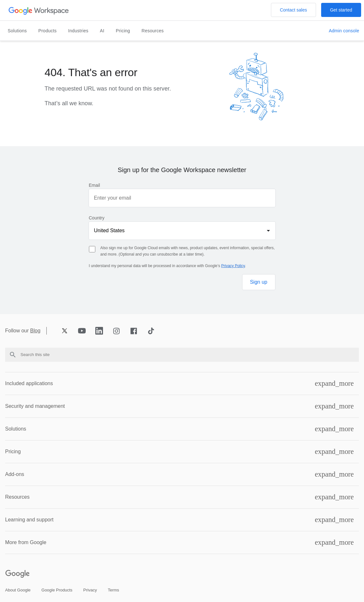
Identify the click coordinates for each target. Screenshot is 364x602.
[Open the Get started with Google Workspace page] (341, 10)
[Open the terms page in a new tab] (113, 590)
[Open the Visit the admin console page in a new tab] (344, 31)
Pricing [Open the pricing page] (123, 31)
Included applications (29, 383)
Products (47, 31)
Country (97, 218)
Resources (153, 31)
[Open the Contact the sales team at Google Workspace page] (293, 10)
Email (95, 185)
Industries (78, 31)
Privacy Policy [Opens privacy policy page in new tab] (233, 266)
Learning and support (29, 520)
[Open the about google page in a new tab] (18, 590)
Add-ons (15, 474)
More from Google (26, 542)
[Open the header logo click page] (39, 10)
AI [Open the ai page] (102, 31)
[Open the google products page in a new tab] (57, 590)
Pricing (13, 451)
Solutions (17, 31)
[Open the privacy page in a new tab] (90, 590)
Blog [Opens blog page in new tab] (35, 331)
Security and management (35, 406)
